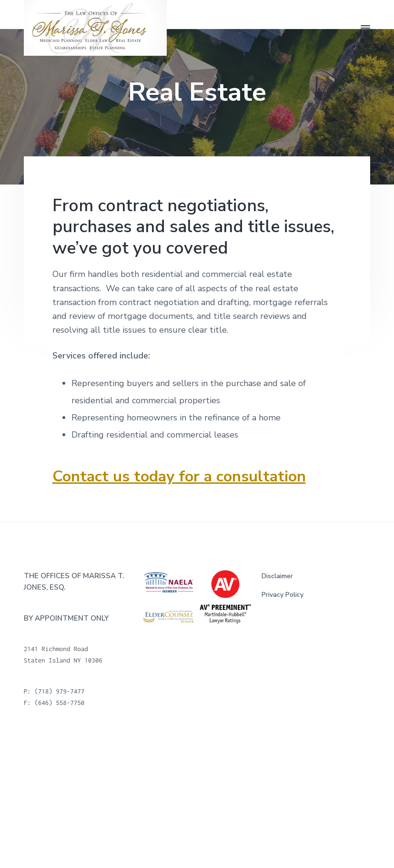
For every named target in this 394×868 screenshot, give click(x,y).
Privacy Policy (283, 595)
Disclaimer (277, 576)
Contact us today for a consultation (179, 476)
